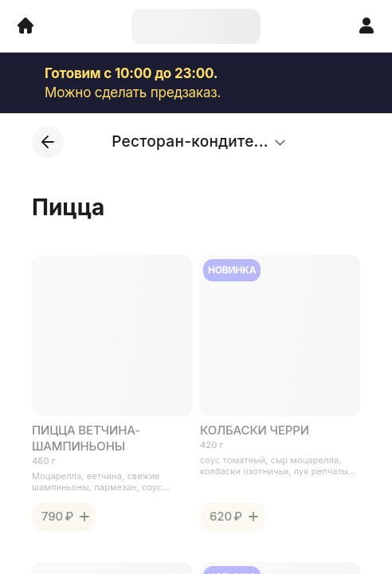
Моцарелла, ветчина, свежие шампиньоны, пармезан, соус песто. (97, 482)
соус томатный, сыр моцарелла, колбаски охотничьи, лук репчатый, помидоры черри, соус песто (278, 466)
